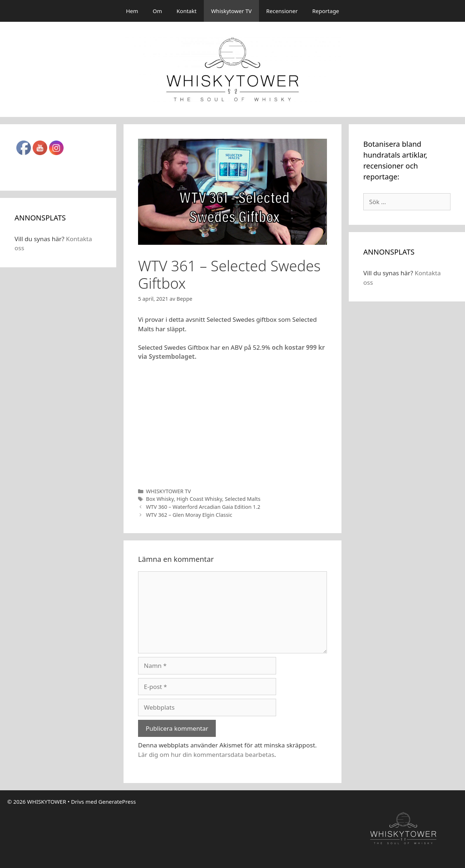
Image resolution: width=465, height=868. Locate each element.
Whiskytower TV (231, 11)
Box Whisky (160, 499)
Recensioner (282, 11)
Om (157, 11)
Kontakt (187, 11)
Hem (132, 11)
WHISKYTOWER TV (169, 491)
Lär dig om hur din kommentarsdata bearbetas (206, 755)
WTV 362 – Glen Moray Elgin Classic (189, 515)
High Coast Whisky (199, 499)
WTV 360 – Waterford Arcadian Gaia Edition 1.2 (203, 507)
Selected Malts (243, 499)
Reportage (326, 11)
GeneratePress (117, 802)
